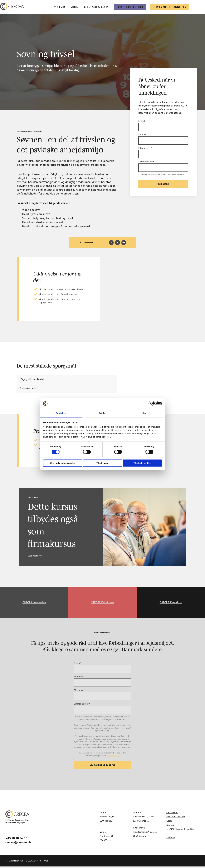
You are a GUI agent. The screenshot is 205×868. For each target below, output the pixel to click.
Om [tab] (144, 413)
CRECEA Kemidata (171, 603)
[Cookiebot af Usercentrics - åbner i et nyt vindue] (150, 403)
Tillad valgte (102, 463)
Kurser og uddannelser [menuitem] (169, 7)
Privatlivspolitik (113, 757)
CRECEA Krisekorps (102, 603)
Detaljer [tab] (103, 413)
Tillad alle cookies (142, 463)
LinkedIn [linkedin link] (171, 839)
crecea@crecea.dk (18, 844)
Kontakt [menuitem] (171, 826)
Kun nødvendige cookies (63, 463)
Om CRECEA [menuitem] (172, 814)
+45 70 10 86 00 (16, 840)
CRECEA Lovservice (34, 603)
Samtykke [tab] (61, 413)
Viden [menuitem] (74, 7)
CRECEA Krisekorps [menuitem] (97, 7)
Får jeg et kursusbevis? (32, 379)
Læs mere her (35, 556)
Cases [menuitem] (169, 822)
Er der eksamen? (29, 388)
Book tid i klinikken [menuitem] (176, 818)
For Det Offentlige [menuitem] (130, 7)
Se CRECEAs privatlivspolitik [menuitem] (180, 831)
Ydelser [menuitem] (59, 7)
